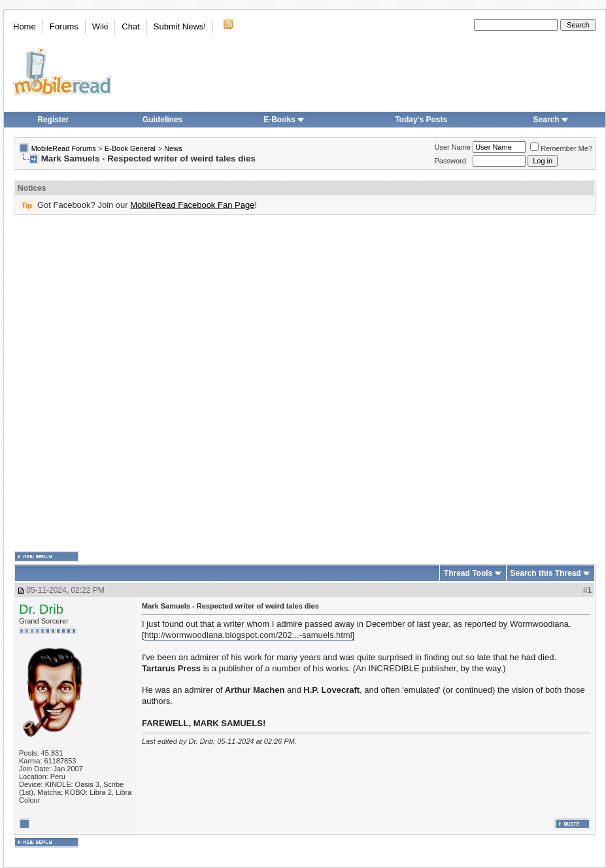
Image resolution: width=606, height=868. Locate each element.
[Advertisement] (157, 383)
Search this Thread (546, 573)
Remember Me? (561, 148)
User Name (453, 147)
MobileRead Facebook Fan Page (192, 205)
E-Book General (130, 148)
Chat (130, 26)
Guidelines (162, 120)
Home (25, 26)
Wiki (100, 26)
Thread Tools (468, 573)
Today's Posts (421, 120)
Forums (64, 26)
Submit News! (180, 26)
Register (53, 120)
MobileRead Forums (64, 148)
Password (450, 161)
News (173, 148)
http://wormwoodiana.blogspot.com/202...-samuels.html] (250, 635)
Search (551, 120)
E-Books (284, 120)
